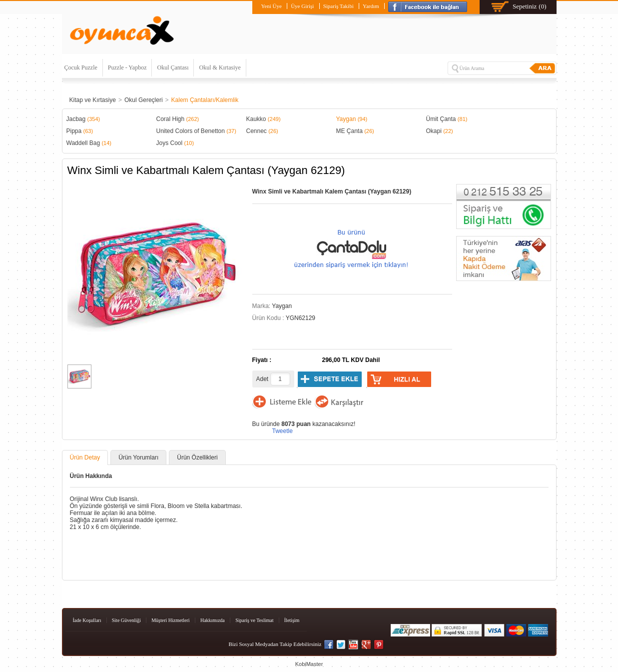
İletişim (292, 620)
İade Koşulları (87, 620)
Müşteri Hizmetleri (170, 620)
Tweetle (283, 431)
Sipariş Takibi (338, 6)
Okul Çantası (173, 67)
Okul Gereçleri (144, 100)
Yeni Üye (271, 6)
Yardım (371, 6)
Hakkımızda (213, 620)
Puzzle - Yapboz (127, 67)
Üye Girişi (302, 6)
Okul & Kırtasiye (220, 67)
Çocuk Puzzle (81, 67)
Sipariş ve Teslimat (254, 620)
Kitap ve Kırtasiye (93, 100)
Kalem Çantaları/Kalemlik (205, 100)
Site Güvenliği (126, 620)
